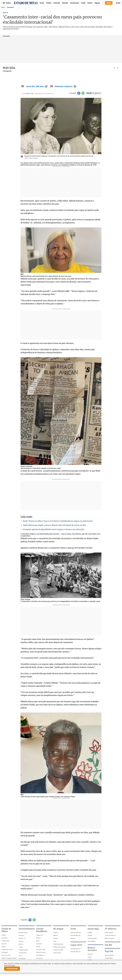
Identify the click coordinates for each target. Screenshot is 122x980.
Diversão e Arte (41, 950)
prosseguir (12, 969)
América (56, 933)
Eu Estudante (40, 955)
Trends (21, 947)
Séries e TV (22, 938)
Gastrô (90, 960)
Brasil (38, 941)
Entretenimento (23, 933)
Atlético (55, 935)
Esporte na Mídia (58, 950)
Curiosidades (92, 941)
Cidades (90, 933)
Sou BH (108, 945)
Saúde (83, 3)
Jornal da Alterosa (110, 935)
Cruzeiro (56, 938)
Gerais (42, 3)
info (46, 86)
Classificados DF (75, 935)
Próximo (118, 68)
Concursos (39, 958)
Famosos (22, 935)
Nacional (65, 3)
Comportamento (24, 950)
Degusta (97, 3)
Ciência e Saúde (41, 952)
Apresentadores (109, 955)
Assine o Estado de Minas (9, 958)
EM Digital (5, 952)
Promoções (22, 958)
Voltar (114, 68)
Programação (109, 958)
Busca (102, 3)
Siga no (89, 93)
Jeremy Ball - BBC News (35, 86)
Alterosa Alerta (109, 933)
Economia (57, 3)
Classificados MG (76, 933)
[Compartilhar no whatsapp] (83, 93)
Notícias (73, 938)
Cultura (90, 3)
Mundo (38, 947)
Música (21, 944)
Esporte (90, 935)
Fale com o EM (6, 955)
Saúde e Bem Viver (7, 950)
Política (49, 3)
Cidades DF (40, 935)
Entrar (118, 3)
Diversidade (10, 7)
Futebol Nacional (58, 944)
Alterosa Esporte (110, 938)
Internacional (75, 3)
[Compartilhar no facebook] (79, 93)
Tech (20, 956)
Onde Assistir (57, 953)
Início (3, 7)
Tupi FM (109, 951)
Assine (109, 3)
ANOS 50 (5, 13)
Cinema (21, 941)
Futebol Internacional (59, 947)
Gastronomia (23, 953)
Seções (7, 3)
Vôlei (55, 941)
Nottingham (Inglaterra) (64, 86)
